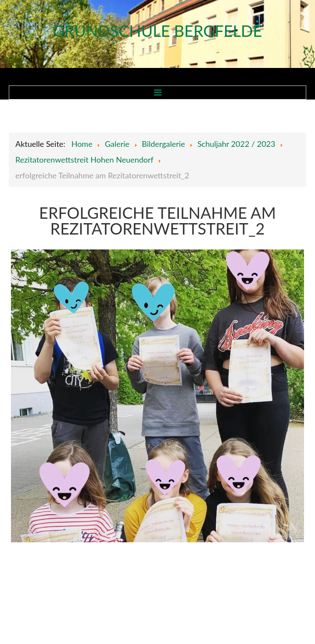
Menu (157, 93)
